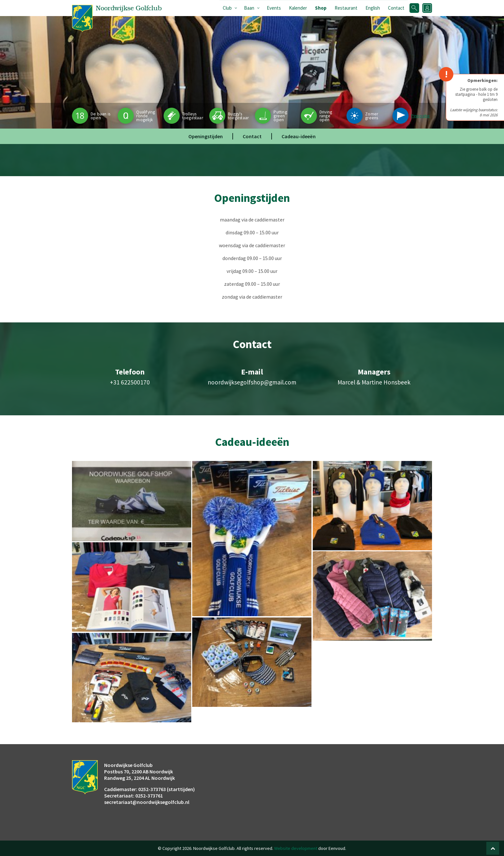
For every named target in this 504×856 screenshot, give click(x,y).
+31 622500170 (130, 382)
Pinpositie (421, 116)
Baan (249, 8)
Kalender (298, 8)
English (373, 8)
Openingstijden (206, 136)
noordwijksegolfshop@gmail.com (252, 382)
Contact (396, 8)
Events (274, 8)
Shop (321, 8)
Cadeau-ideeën (299, 136)
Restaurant (346, 8)
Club (227, 8)
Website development (296, 848)
